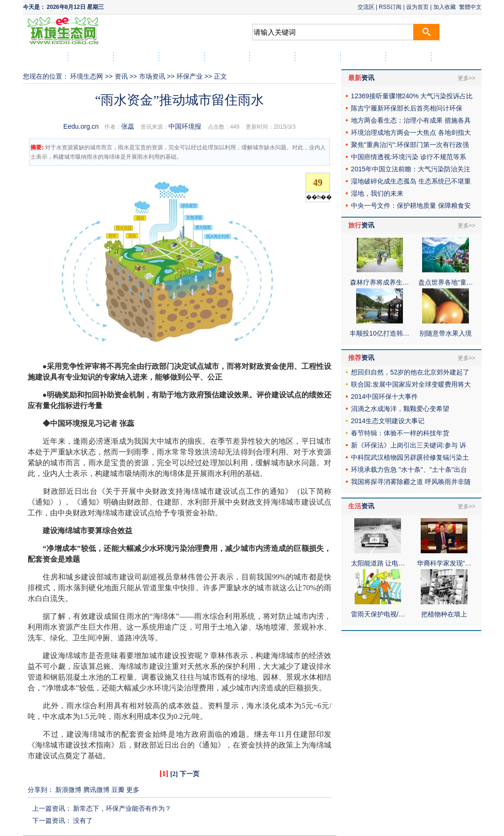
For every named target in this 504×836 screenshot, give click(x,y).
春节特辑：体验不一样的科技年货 (400, 433)
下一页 (190, 774)
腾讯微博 (96, 790)
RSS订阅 (391, 7)
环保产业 (190, 76)
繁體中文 (470, 7)
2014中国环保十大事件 (384, 396)
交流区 (366, 7)
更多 (133, 790)
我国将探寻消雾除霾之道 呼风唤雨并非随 (411, 482)
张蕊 (128, 126)
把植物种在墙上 (444, 614)
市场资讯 (152, 76)
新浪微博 (68, 790)
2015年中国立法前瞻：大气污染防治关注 (411, 169)
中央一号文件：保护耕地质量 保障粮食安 (411, 205)
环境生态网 (87, 76)
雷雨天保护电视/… (378, 614)
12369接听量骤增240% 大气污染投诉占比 (412, 96)
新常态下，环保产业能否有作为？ (122, 808)
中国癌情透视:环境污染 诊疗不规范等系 (409, 157)
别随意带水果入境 (446, 333)
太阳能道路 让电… (378, 563)
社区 (454, 57)
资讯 (121, 76)
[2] (174, 774)
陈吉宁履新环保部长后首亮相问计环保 (407, 108)
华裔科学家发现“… (444, 563)
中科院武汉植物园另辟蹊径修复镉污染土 (410, 457)
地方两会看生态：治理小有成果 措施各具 (411, 120)
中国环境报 (185, 126)
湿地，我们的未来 (377, 193)
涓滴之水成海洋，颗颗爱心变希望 (400, 409)
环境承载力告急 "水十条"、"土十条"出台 (409, 469)
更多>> (467, 78)
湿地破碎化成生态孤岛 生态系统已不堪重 (411, 181)
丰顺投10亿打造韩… (380, 333)
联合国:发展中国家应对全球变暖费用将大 (411, 384)
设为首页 (417, 7)
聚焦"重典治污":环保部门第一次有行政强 (410, 145)
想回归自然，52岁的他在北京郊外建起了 (410, 372)
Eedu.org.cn (81, 126)
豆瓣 (118, 790)
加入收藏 (445, 7)
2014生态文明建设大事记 (388, 421)
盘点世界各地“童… (446, 282)
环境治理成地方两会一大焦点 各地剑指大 (411, 132)
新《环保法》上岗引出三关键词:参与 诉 (409, 445)
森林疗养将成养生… (380, 282)
